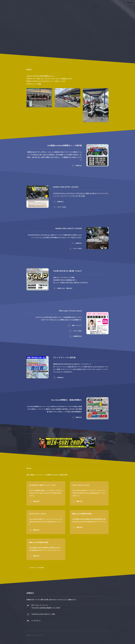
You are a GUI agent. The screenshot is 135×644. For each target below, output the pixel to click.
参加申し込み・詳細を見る (65, 288)
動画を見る (36, 501)
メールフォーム (36, 620)
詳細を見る (79, 165)
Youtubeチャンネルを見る (37, 568)
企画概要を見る (77, 336)
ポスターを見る (62, 207)
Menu (129, 3)
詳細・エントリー (77, 325)
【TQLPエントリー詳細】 (34, 84)
